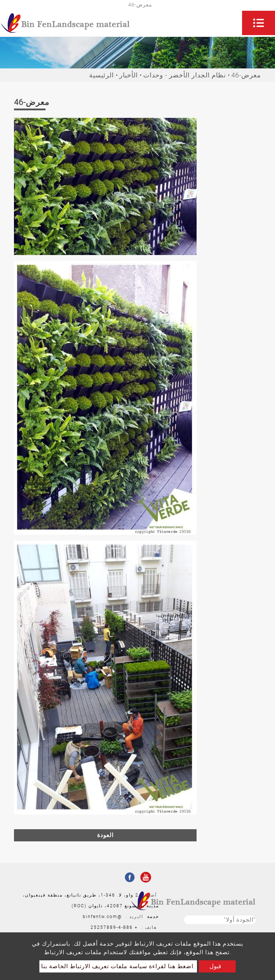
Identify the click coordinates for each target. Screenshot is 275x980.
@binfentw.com (102, 917)
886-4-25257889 (112, 927)
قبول (215, 966)
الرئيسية (102, 75)
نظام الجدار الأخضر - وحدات (185, 75)
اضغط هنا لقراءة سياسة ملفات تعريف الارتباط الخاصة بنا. (118, 966)
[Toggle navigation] (259, 23)
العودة (105, 835)
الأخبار (129, 75)
